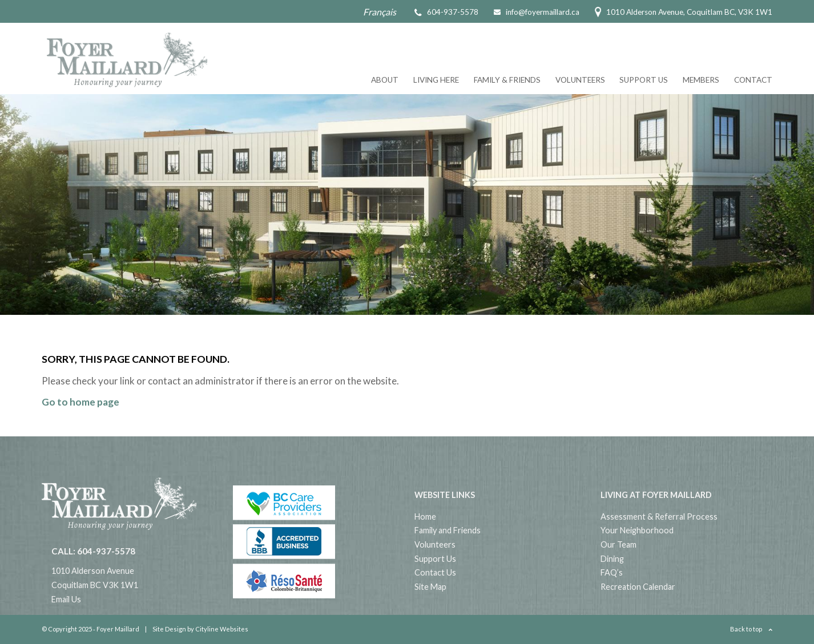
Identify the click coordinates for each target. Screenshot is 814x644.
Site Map (430, 587)
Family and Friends (448, 530)
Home (425, 517)
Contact (753, 80)
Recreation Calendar (638, 587)
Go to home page (80, 402)
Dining (612, 559)
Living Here (436, 80)
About (385, 80)
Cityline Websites (222, 629)
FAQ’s (612, 572)
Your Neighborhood (637, 530)
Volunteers (580, 80)
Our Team (618, 544)
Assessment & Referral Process (659, 517)
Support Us (644, 80)
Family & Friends (507, 80)
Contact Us (435, 572)
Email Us (66, 599)
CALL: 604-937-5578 (93, 551)
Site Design (169, 629)
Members (701, 80)
